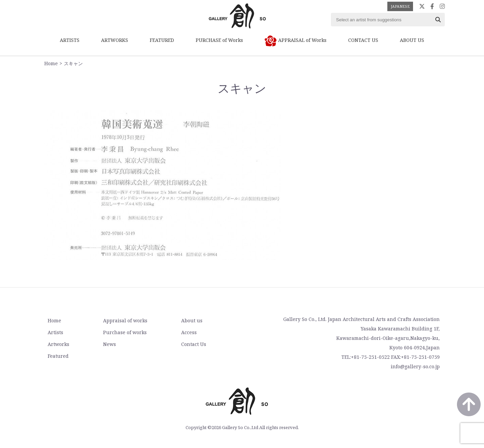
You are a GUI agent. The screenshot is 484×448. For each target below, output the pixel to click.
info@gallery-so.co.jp (415, 366)
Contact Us (194, 344)
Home (51, 63)
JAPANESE (400, 6)
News (110, 344)
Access (189, 332)
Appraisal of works (125, 320)
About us (192, 320)
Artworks (58, 344)
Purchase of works (125, 332)
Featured (58, 356)
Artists (55, 332)
